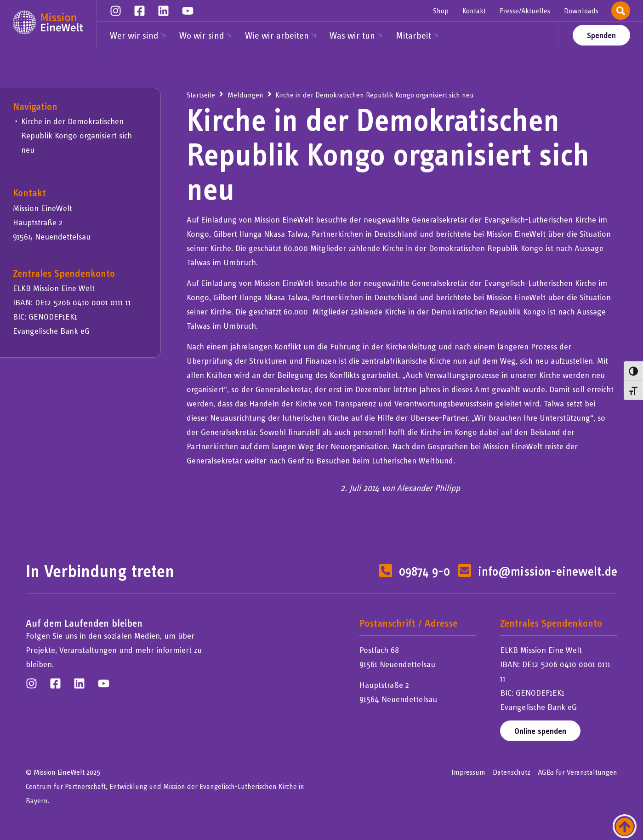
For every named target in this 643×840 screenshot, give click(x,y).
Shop (441, 11)
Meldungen (245, 95)
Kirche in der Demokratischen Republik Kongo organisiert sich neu (77, 135)
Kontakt (474, 11)
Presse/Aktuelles (525, 11)
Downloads (581, 11)
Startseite (201, 95)
